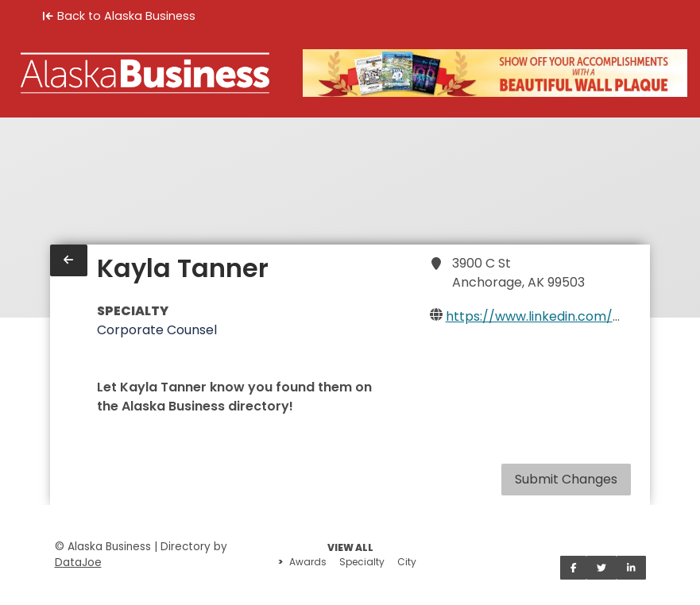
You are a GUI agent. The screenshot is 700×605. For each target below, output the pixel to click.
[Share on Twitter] (601, 568)
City (407, 562)
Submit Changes (566, 479)
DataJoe (78, 563)
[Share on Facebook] (574, 568)
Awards (308, 562)
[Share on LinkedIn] (631, 568)
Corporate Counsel (157, 330)
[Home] (145, 73)
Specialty (362, 562)
